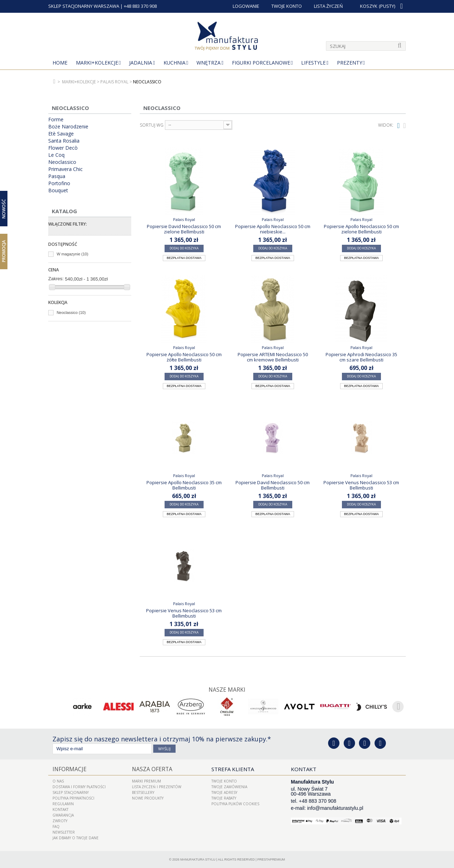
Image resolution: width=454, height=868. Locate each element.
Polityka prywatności (73, 798)
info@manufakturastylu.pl (335, 808)
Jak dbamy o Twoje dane (76, 837)
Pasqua (57, 176)
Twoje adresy (224, 792)
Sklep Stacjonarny (71, 792)
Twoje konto (224, 781)
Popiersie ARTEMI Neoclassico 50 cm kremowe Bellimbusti (273, 357)
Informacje (68, 769)
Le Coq (56, 155)
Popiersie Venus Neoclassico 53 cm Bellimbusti (361, 485)
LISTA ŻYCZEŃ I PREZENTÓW (157, 786)
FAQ (56, 826)
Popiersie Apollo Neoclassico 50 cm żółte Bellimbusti (184, 357)
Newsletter (64, 832)
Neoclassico (62, 162)
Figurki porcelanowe (261, 63)
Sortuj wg (152, 125)
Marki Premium (146, 781)
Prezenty (350, 63)
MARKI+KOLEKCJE (97, 63)
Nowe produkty (148, 798)
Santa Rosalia (64, 141)
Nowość (4, 209)
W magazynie (73, 254)
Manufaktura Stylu (198, 859)
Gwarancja (63, 815)
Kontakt (60, 809)
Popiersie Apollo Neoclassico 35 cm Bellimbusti (184, 485)
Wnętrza (209, 63)
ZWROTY (60, 820)
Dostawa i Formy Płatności (79, 786)
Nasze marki (227, 690)
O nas (58, 781)
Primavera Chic (65, 169)
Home (60, 63)
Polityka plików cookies (235, 803)
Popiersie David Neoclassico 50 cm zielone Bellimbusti (184, 229)
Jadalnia (141, 63)
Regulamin (63, 803)
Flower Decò (63, 148)
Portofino (59, 183)
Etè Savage (61, 134)
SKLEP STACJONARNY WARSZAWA (84, 6)
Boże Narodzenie (68, 127)
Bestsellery (143, 792)
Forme (56, 120)
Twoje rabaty (224, 798)
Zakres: (56, 279)
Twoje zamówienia (229, 786)
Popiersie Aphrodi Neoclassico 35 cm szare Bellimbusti (361, 357)
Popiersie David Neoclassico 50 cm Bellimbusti (273, 485)
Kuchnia (175, 63)
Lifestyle (313, 63)
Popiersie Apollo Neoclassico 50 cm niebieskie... (273, 229)
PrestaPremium (271, 859)
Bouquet (58, 190)
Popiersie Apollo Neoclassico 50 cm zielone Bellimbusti (361, 229)
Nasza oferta (151, 769)
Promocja (4, 251)
